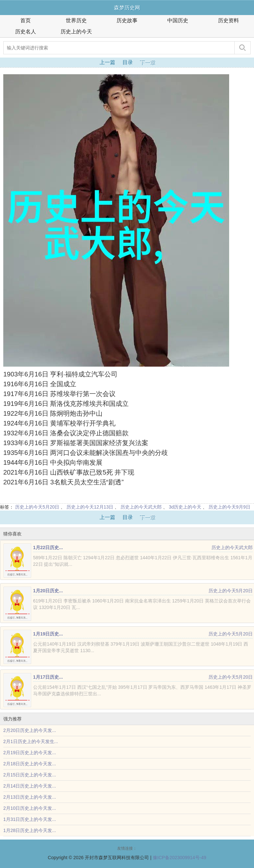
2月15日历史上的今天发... (30, 775)
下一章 (147, 62)
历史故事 (127, 20)
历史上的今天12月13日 (90, 507)
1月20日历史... (48, 591)
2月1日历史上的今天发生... (31, 741)
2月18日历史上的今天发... (30, 764)
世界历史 (76, 20)
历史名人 (26, 32)
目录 (128, 62)
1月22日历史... (48, 547)
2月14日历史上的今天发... (30, 786)
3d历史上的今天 (185, 507)
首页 (26, 20)
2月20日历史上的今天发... (30, 730)
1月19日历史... (48, 634)
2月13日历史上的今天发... (30, 797)
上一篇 (107, 62)
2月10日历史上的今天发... (30, 808)
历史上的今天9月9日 (229, 507)
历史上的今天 (76, 32)
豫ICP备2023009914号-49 (180, 858)
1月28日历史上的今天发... (30, 830)
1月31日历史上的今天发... (30, 819)
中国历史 (178, 20)
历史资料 (228, 20)
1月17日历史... (48, 677)
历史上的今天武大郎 (141, 507)
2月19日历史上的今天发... (30, 753)
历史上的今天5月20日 (37, 507)
